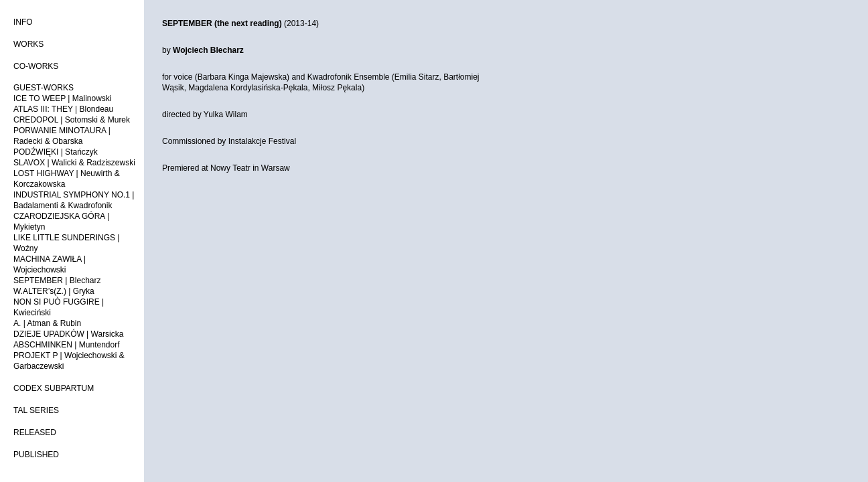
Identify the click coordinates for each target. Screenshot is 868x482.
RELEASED (35, 432)
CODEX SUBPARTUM (54, 388)
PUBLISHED (36, 455)
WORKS (28, 44)
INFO (23, 22)
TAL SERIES (36, 410)
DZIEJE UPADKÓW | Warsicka (68, 334)
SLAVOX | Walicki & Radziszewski (74, 163)
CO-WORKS (36, 66)
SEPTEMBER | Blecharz (57, 280)
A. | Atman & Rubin (47, 323)
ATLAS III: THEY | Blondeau (63, 109)
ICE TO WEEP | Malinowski (63, 98)
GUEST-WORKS (44, 88)
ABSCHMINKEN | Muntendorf (67, 345)
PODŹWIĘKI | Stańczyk (56, 152)
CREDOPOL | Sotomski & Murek (72, 120)
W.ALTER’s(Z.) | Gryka (54, 291)
